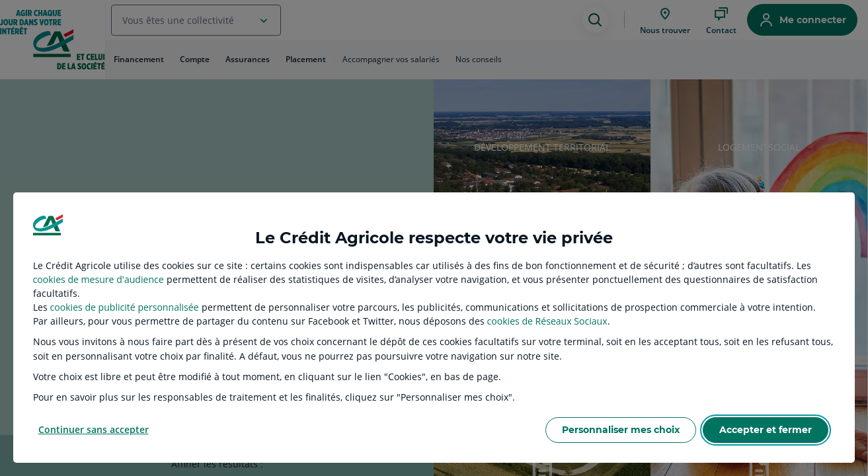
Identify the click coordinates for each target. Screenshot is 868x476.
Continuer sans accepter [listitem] (94, 429)
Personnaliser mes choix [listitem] (621, 430)
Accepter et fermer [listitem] (766, 430)
